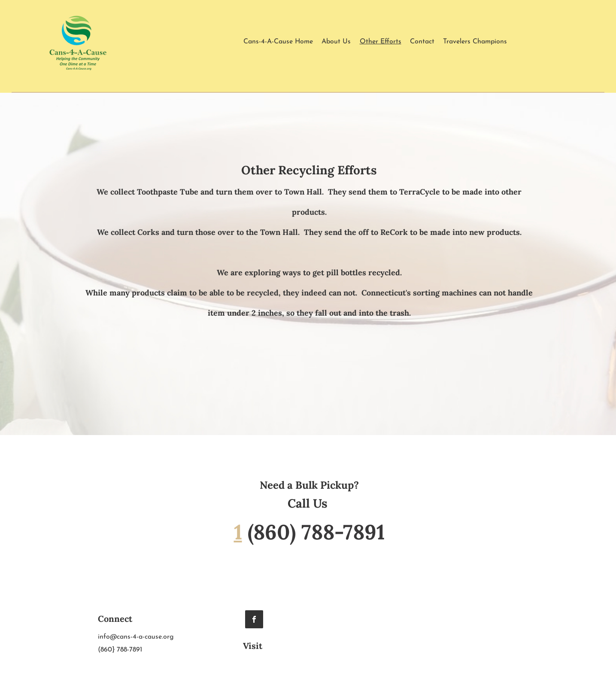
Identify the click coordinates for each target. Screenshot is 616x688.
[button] (475, 42)
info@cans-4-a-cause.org (136, 637)
